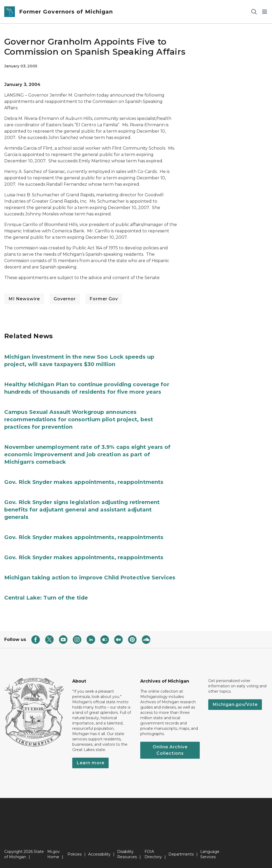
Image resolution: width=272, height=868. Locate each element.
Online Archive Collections (170, 750)
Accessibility (99, 854)
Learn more (90, 763)
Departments (181, 854)
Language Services (210, 854)
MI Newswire (24, 299)
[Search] (254, 12)
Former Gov (104, 299)
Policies (75, 854)
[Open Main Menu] (265, 12)
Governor (65, 299)
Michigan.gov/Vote (235, 704)
